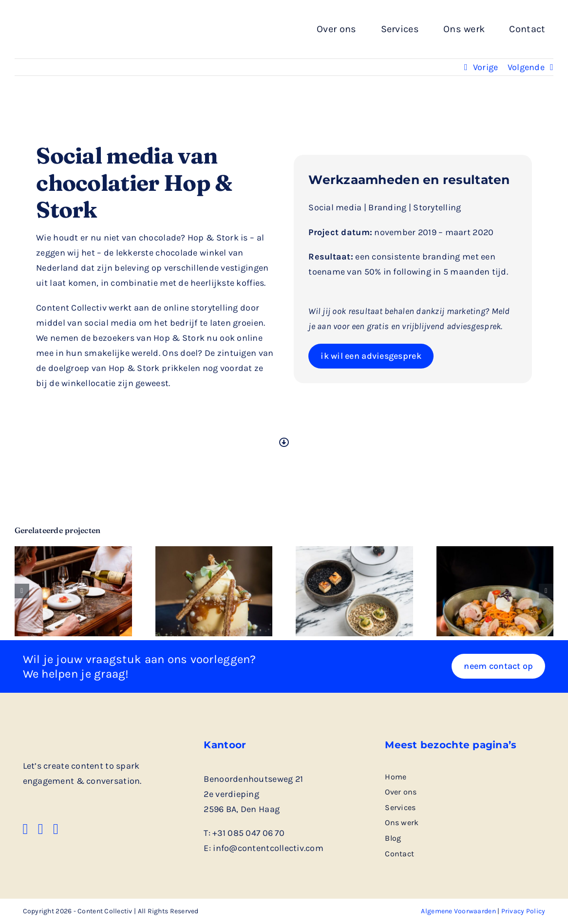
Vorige (486, 67)
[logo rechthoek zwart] (80, 20)
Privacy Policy (523, 911)
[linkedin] (41, 829)
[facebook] (26, 829)
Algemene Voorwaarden (458, 911)
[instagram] (56, 829)
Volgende (526, 67)
